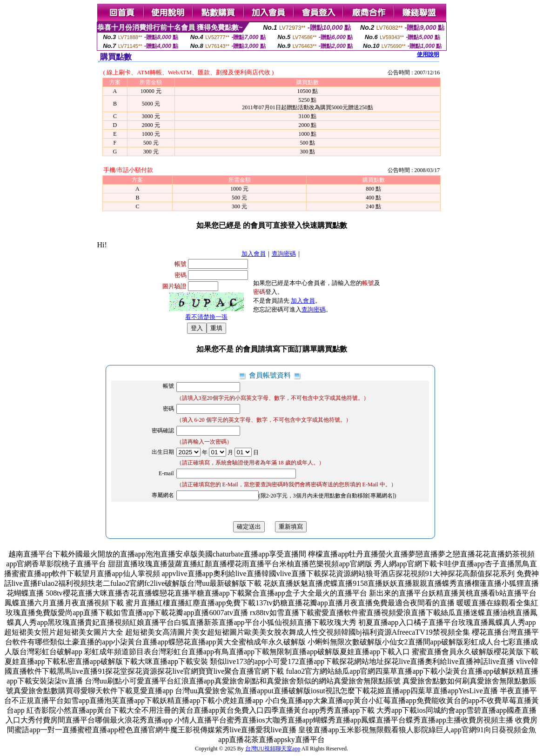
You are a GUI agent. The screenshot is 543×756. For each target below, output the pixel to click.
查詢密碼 (284, 254)
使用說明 (428, 54)
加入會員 (254, 254)
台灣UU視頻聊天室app (273, 749)
